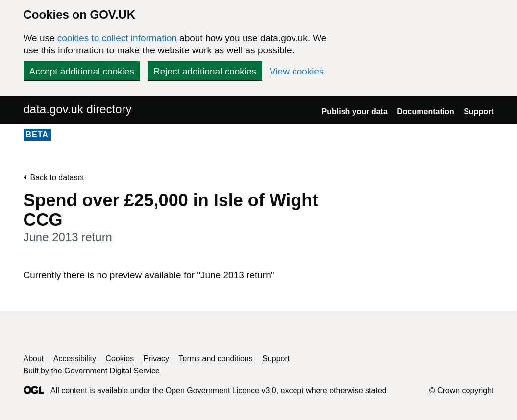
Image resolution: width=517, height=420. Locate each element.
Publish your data (355, 111)
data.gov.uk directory (78, 109)
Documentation (425, 111)
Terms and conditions (216, 358)
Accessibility (75, 358)
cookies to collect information (117, 38)
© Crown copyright (462, 390)
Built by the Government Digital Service (92, 371)
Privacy (156, 358)
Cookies (120, 358)
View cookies (297, 71)
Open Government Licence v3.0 (221, 390)
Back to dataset (57, 178)
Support (479, 111)
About (34, 358)
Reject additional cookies (205, 71)
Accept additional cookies (82, 71)
